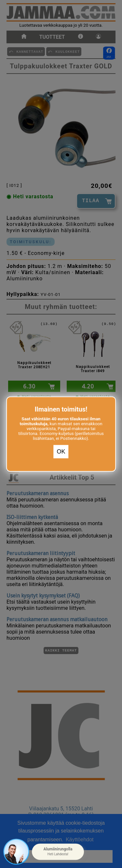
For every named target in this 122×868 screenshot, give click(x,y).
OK (61, 452)
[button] (58, 852)
